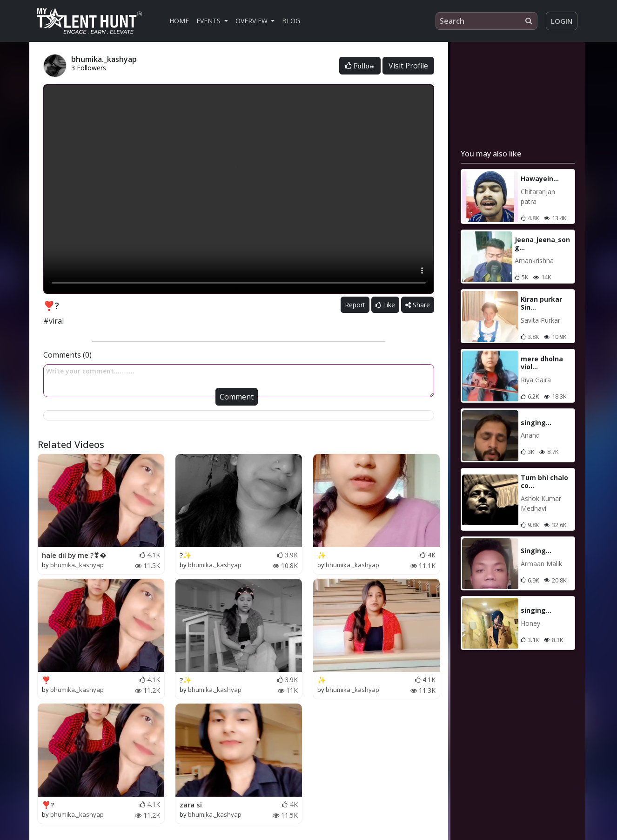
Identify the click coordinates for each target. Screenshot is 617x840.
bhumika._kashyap (77, 565)
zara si (191, 805)
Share (418, 305)
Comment (237, 397)
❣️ (46, 680)
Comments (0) (67, 355)
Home (179, 21)
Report (355, 305)
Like (385, 305)
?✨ (186, 555)
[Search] (486, 21)
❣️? (48, 805)
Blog (291, 21)
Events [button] (209, 21)
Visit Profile (408, 66)
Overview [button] (252, 21)
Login (562, 21)
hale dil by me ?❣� (74, 555)
